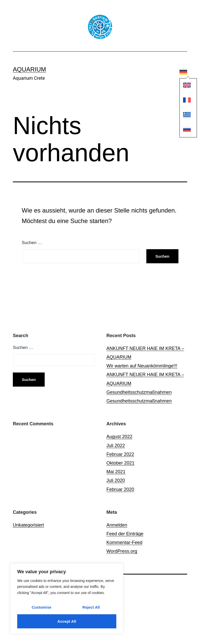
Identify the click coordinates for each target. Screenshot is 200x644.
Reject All (91, 607)
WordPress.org (122, 551)
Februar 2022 (120, 454)
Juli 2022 (116, 446)
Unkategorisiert (28, 525)
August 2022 (120, 437)
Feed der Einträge (125, 534)
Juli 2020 (116, 480)
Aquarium (29, 69)
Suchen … (32, 243)
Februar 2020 (120, 489)
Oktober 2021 (121, 463)
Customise (41, 607)
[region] (67, 598)
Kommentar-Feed (125, 542)
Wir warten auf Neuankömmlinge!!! (142, 366)
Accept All (67, 621)
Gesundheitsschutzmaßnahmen (139, 392)
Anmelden (117, 525)
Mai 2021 (116, 472)
